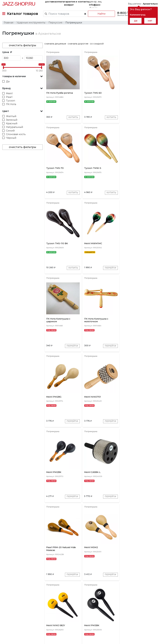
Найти (101, 14)
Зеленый (12, 120)
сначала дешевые (56, 44)
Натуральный (15, 127)
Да (8, 82)
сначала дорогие (78, 44)
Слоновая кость (16, 134)
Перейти (148, 193)
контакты (84, 2)
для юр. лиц (95, 4)
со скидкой (97, 44)
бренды (111, 615)
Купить (73, 118)
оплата (60, 2)
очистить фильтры (23, 45)
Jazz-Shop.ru (19, 4)
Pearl (9, 97)
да (136, 21)
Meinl (9, 94)
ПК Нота (11, 104)
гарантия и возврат (71, 3)
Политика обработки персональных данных (26, 639)
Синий (10, 131)
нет (150, 21)
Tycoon (11, 101)
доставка (51, 2)
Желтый (11, 116)
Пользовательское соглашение (19, 636)
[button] (23, 77)
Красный (12, 124)
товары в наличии (14, 76)
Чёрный (11, 138)
